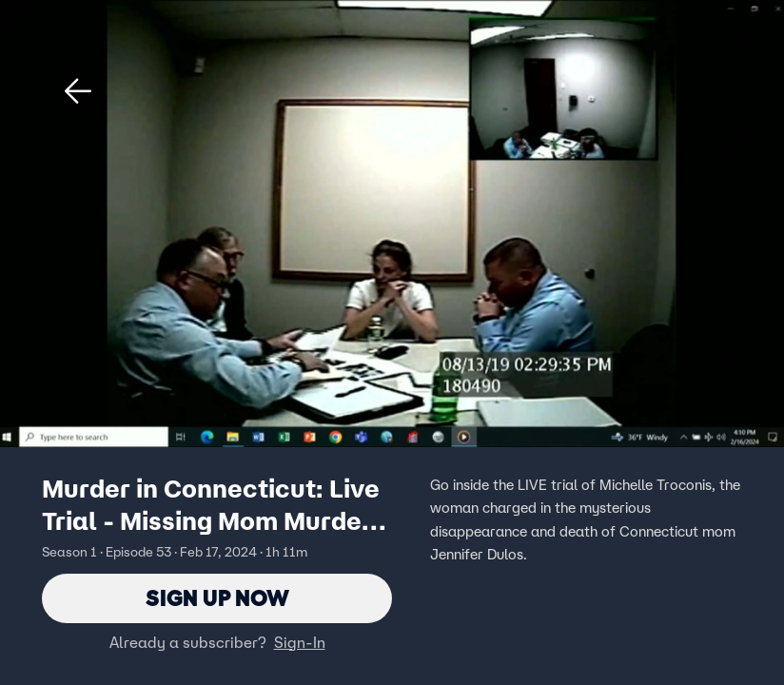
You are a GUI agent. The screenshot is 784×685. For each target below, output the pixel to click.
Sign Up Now (217, 598)
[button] (78, 91)
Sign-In (300, 642)
